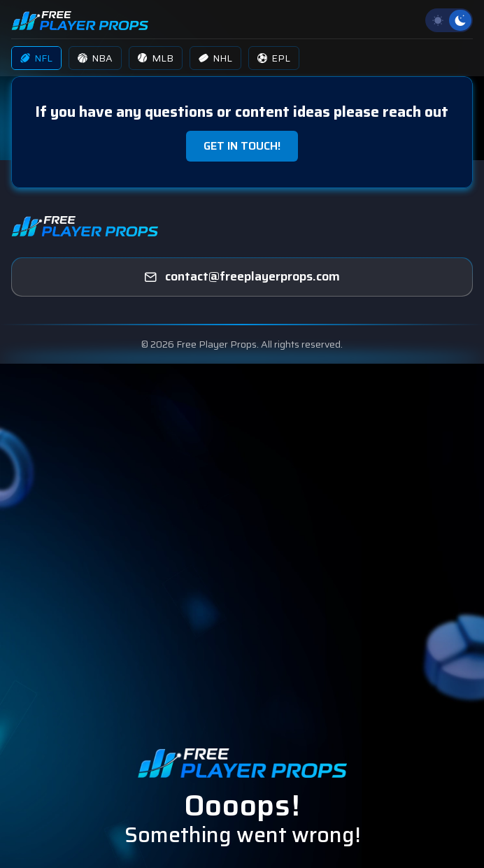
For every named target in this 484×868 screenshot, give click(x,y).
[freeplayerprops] (242, 277)
